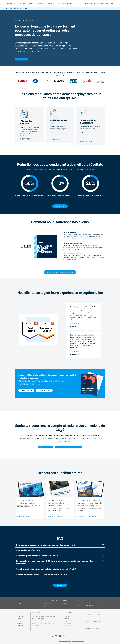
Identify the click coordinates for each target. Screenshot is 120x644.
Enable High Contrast (65, 641)
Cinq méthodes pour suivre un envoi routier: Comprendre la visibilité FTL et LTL (88, 605)
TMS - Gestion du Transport (39, 619)
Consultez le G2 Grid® (44, 390)
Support (96, 3)
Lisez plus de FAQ (60, 585)
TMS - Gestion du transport (16, 9)
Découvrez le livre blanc (87, 516)
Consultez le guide (24, 516)
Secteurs (32, 4)
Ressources (41, 4)
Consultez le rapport (26, 390)
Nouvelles (19, 619)
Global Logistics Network (64, 4)
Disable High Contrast (78, 641)
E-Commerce (67, 625)
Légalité (19, 621)
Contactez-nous (105, 3)
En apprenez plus (25, 139)
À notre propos (20, 616)
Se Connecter (89, 3)
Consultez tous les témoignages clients (60, 272)
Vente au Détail (67, 623)
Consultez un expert (46, 447)
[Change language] (112, 4)
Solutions (23, 4)
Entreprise (51, 4)
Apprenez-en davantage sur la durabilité (68, 447)
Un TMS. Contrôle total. (23, 604)
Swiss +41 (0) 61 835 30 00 (93, 614)
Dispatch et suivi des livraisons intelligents (58, 604)
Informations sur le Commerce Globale (41, 621)
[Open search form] (115, 4)
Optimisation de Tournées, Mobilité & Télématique (44, 616)
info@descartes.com (93, 628)
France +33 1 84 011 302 (93, 621)
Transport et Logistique (69, 621)
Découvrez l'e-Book (54, 516)
